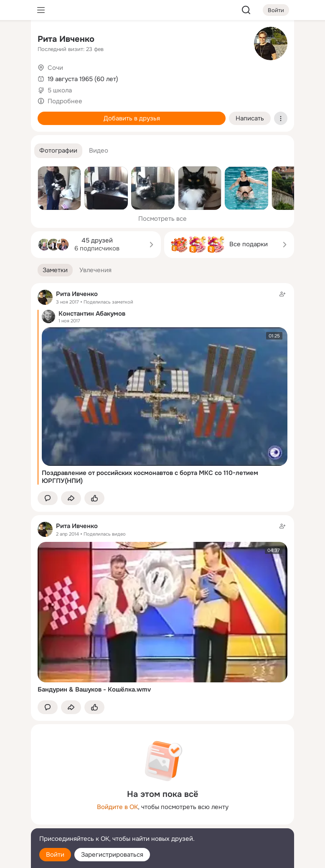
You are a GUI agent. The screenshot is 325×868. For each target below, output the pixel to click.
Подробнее (65, 101)
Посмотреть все (162, 219)
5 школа (60, 90)
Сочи (55, 68)
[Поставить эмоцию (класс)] (94, 498)
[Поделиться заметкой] (71, 498)
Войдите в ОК (117, 807)
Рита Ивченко (66, 39)
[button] (58, 151)
